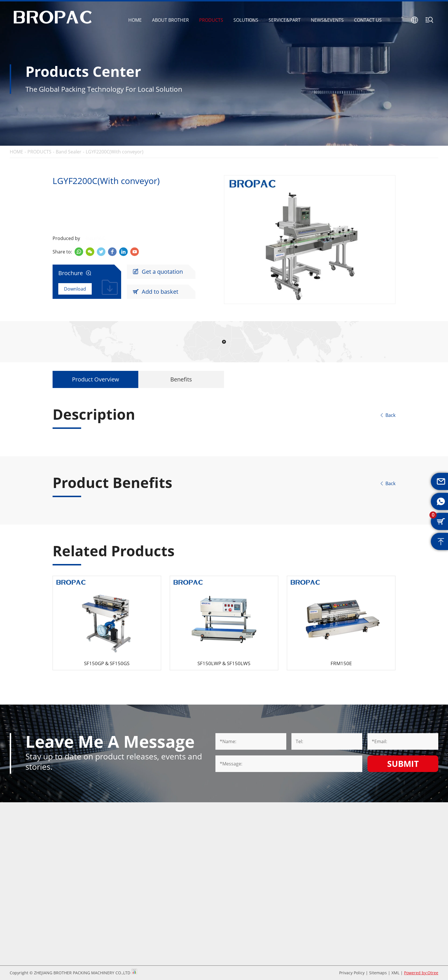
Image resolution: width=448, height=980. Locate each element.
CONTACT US (368, 20)
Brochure (75, 273)
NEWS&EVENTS (327, 20)
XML (395, 973)
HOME (135, 20)
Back (387, 415)
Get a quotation (158, 272)
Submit (403, 764)
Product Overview (96, 379)
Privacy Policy (352, 973)
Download (75, 289)
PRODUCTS (211, 20)
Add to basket (155, 292)
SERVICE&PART (285, 20)
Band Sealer (69, 152)
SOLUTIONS (246, 20)
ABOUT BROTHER (170, 20)
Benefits (181, 379)
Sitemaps (378, 973)
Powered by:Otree (421, 973)
